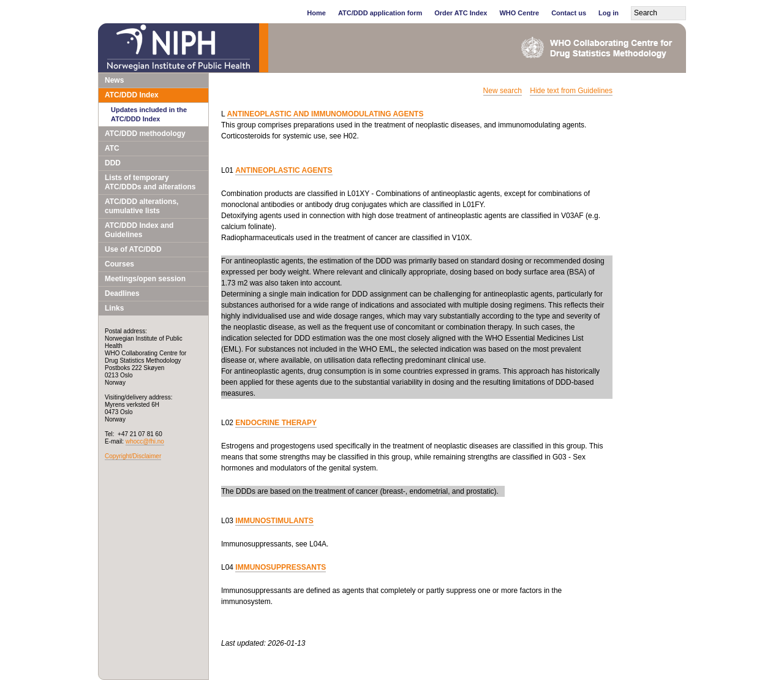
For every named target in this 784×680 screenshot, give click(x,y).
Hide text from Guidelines (571, 91)
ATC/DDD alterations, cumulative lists (141, 206)
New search (503, 91)
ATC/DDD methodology (145, 134)
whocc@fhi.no (145, 441)
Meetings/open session (145, 279)
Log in (609, 13)
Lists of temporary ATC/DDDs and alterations (150, 182)
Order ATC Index (461, 13)
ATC (112, 148)
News (114, 80)
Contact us (569, 13)
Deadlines (122, 293)
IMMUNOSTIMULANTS (274, 521)
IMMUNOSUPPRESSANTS (281, 567)
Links (114, 308)
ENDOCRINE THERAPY (276, 423)
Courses (119, 264)
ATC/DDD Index (132, 95)
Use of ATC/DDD (133, 249)
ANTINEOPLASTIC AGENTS (284, 170)
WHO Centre (519, 13)
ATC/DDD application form (380, 13)
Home (316, 13)
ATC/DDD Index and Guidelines (139, 230)
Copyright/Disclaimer (133, 456)
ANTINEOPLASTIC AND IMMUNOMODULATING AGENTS (326, 114)
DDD (113, 163)
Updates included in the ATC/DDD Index (149, 114)
